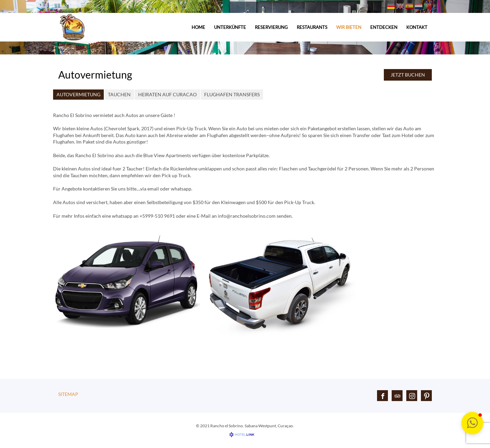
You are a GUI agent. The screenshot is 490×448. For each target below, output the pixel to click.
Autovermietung (78, 94)
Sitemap (68, 394)
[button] (472, 423)
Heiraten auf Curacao (167, 94)
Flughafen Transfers (232, 94)
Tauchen (119, 94)
